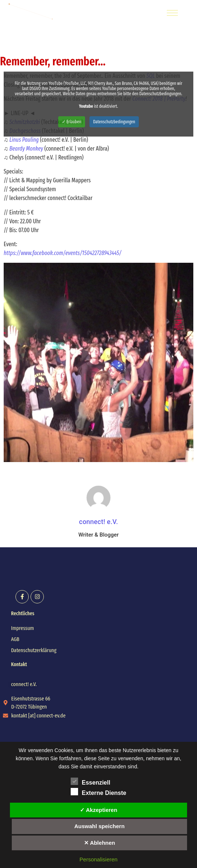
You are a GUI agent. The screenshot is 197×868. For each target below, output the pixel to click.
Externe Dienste (98, 792)
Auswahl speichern (100, 826)
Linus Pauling (24, 140)
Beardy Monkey (26, 149)
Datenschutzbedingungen (114, 122)
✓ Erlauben (72, 122)
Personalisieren (98, 859)
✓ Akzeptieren (99, 810)
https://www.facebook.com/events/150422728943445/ (63, 253)
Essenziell (90, 781)
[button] (24, 684)
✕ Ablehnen (100, 843)
